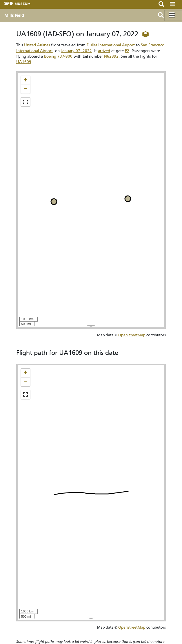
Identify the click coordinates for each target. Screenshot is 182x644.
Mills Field (14, 15)
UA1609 (24, 62)
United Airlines (37, 45)
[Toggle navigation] (173, 15)
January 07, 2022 (76, 51)
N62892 (111, 56)
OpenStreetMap (132, 335)
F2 (127, 51)
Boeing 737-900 (58, 56)
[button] (26, 81)
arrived (104, 51)
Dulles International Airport (111, 45)
